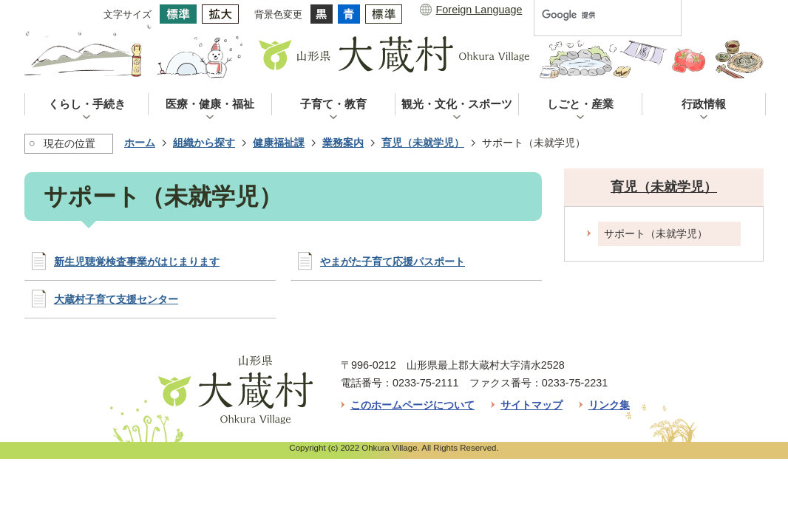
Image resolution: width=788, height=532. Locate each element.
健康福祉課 (279, 143)
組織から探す (204, 143)
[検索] (592, 15)
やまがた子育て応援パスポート (393, 262)
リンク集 (609, 405)
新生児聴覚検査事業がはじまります (137, 262)
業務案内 (343, 143)
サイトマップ (531, 405)
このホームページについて (412, 405)
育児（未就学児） (423, 143)
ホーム (140, 143)
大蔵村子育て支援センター (116, 299)
